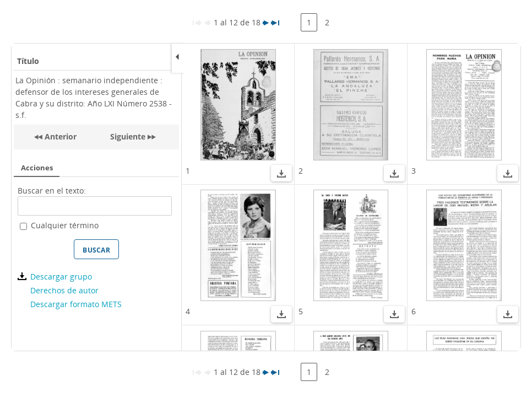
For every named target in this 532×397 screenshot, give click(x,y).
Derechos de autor (64, 290)
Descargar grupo (61, 277)
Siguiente (128, 136)
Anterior (59, 136)
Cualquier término (65, 225)
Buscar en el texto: (52, 191)
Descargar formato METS (76, 304)
